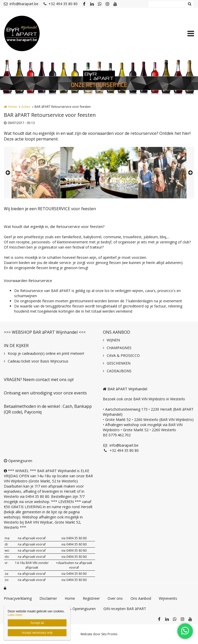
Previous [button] (8, 173)
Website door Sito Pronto (99, 634)
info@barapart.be (21, 4)
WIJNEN (113, 340)
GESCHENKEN (119, 363)
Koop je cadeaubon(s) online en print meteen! (46, 353)
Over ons (115, 598)
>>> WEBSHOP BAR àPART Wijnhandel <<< (45, 332)
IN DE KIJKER (16, 346)
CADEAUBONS (119, 371)
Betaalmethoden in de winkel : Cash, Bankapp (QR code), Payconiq (48, 409)
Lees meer (15, 615)
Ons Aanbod (141, 598)
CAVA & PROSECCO (123, 355)
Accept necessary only (37, 633)
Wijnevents (168, 598)
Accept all (37, 623)
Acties (26, 107)
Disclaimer (48, 598)
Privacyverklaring (18, 598)
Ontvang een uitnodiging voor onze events (45, 393)
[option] (99, 173)
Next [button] (190, 173)
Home (13, 107)
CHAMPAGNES (119, 348)
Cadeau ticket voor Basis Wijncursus (38, 361)
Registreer (91, 598)
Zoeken (189, 4)
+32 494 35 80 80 (61, 4)
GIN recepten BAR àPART (125, 609)
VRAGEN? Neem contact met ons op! (39, 380)
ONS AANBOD (117, 332)
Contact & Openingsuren (75, 609)
